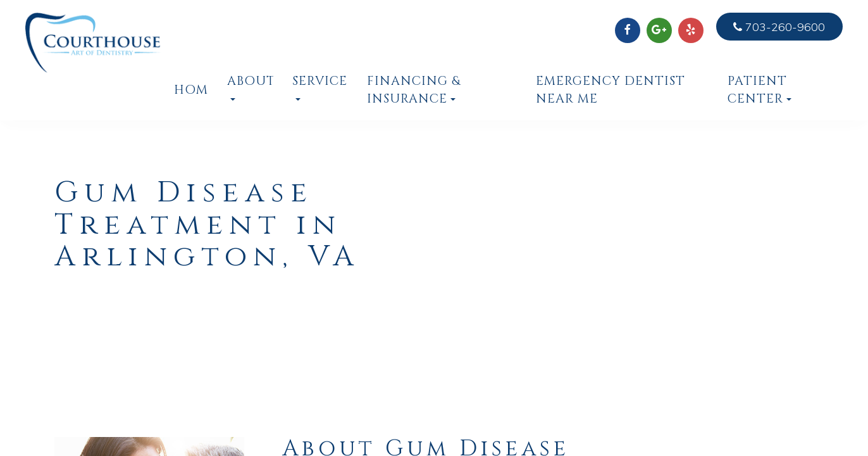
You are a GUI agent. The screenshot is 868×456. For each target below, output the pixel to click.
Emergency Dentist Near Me (611, 90)
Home (191, 90)
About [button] (250, 87)
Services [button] (320, 87)
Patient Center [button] (759, 90)
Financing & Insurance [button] (414, 90)
